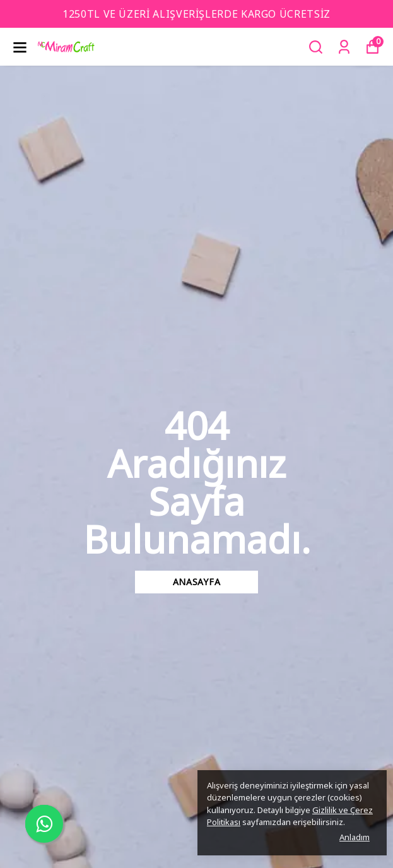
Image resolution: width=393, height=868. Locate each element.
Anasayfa (197, 582)
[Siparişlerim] (344, 47)
